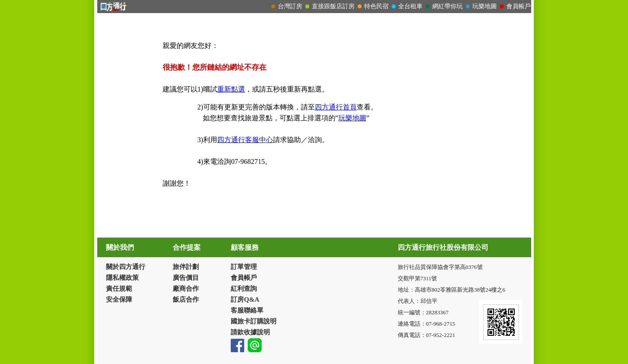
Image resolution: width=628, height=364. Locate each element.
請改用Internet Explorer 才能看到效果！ (314, 7)
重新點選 (231, 89)
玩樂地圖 (352, 118)
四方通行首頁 (336, 107)
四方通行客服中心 (245, 140)
